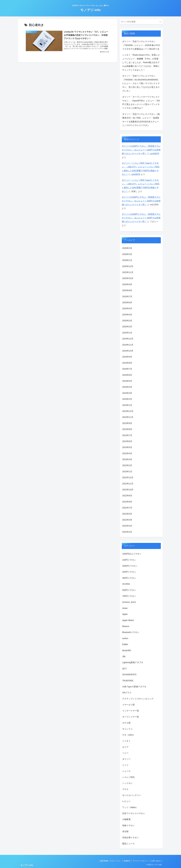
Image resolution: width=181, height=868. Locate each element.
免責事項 (127, 861)
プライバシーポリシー (141, 861)
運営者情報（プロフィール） (111, 861)
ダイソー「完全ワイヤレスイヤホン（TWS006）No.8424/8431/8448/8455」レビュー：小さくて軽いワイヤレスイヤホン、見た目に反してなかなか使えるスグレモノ (141, 83)
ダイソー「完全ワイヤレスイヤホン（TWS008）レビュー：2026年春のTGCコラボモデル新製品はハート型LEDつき (141, 45)
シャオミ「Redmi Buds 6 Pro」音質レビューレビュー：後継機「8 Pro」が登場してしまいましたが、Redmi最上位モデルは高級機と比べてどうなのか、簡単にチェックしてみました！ (141, 62)
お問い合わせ (156, 861)
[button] (161, 22)
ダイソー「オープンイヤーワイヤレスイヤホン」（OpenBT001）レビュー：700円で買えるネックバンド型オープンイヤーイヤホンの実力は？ (141, 102)
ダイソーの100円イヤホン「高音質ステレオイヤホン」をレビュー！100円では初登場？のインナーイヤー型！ (141, 150)
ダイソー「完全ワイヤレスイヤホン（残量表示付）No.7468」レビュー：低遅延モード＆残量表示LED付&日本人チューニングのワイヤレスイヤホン (141, 120)
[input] (141, 22)
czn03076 (154, 154)
